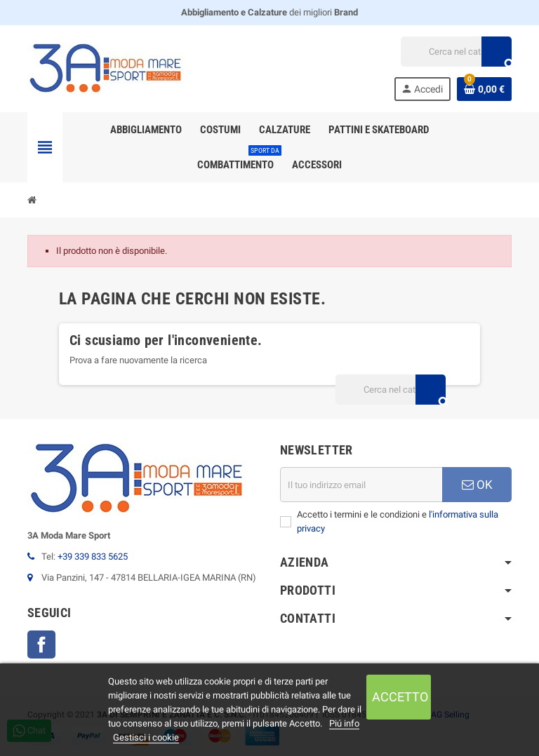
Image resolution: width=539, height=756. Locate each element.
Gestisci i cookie (146, 737)
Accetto (400, 697)
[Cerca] (456, 52)
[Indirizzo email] (361, 485)
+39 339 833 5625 (93, 556)
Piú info (344, 723)
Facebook (41, 644)
